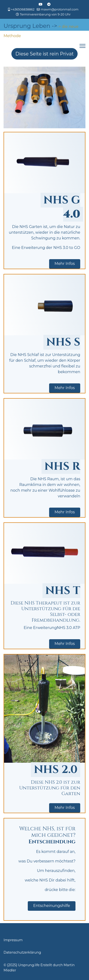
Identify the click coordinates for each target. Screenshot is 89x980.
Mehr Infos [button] (65, 264)
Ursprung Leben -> (30, 26)
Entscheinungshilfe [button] (52, 906)
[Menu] (82, 46)
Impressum (13, 940)
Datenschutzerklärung (22, 952)
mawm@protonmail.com (60, 9)
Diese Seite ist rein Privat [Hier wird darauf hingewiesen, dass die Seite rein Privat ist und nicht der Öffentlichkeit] (45, 54)
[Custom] (49, 4)
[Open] (22, 90)
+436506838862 (23, 9)
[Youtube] (41, 4)
